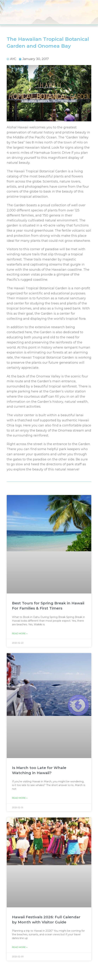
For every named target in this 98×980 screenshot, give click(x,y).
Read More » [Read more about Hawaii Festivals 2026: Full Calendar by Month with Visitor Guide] (20, 947)
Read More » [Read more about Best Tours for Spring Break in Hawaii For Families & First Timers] (20, 633)
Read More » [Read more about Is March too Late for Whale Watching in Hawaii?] (20, 798)
